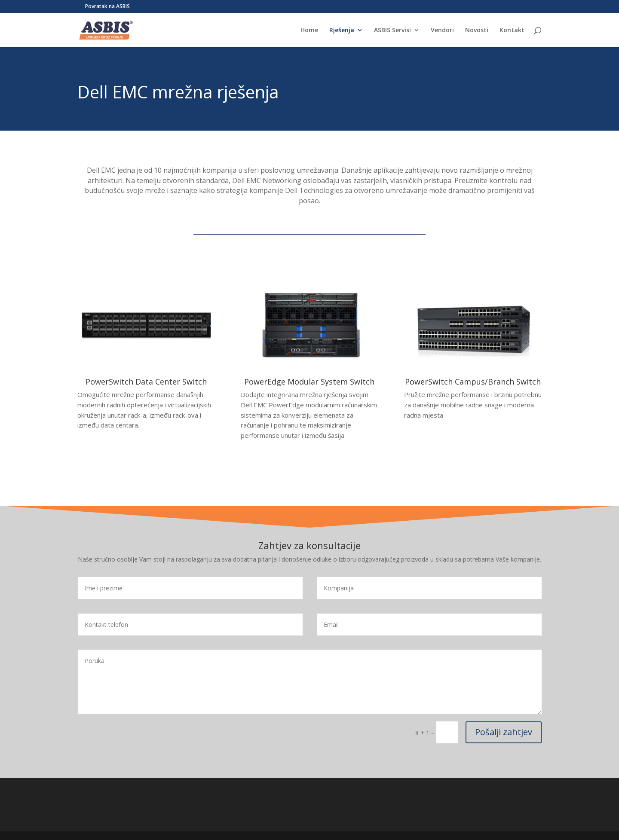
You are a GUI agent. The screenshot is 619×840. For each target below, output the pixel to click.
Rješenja (342, 31)
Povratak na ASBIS (107, 7)
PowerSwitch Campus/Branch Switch (473, 382)
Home (309, 31)
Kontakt (512, 31)
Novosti (477, 31)
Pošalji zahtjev (504, 732)
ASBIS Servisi (392, 31)
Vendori (442, 31)
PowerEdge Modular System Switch (309, 382)
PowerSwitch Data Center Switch (146, 382)
